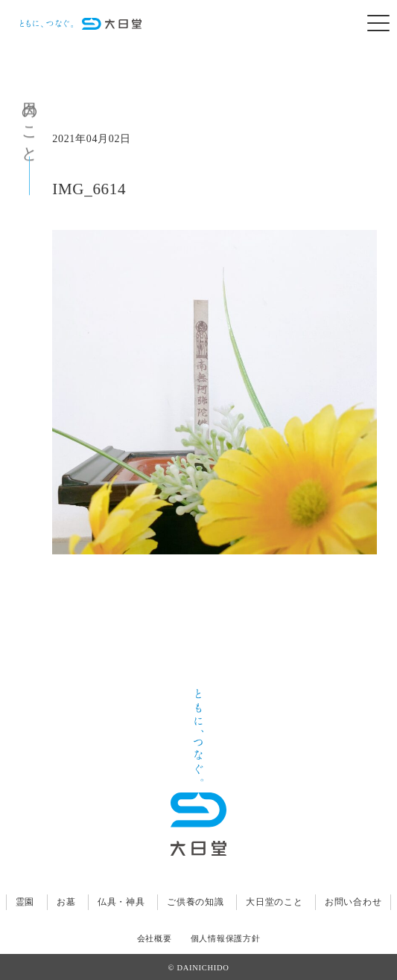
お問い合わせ (353, 902)
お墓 (66, 902)
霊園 (25, 902)
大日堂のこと (274, 902)
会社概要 (155, 939)
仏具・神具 (121, 902)
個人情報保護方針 (226, 939)
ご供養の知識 (195, 902)
